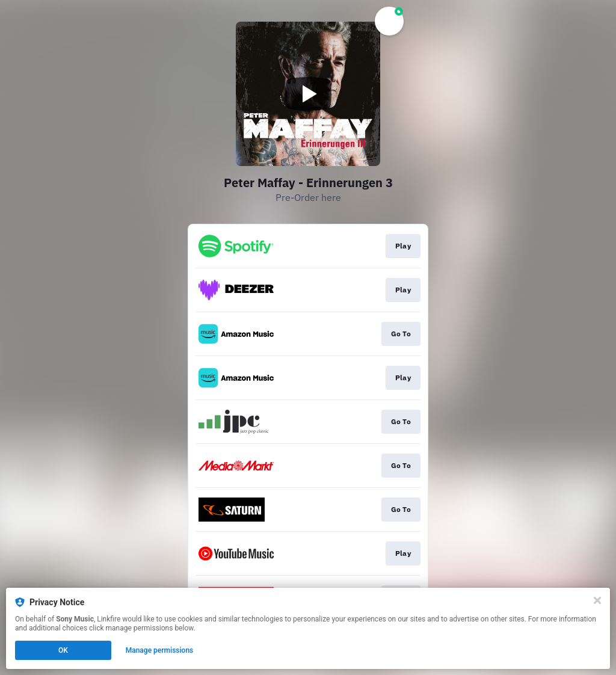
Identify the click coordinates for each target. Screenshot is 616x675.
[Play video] (308, 94)
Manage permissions (160, 650)
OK (63, 650)
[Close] (597, 600)
